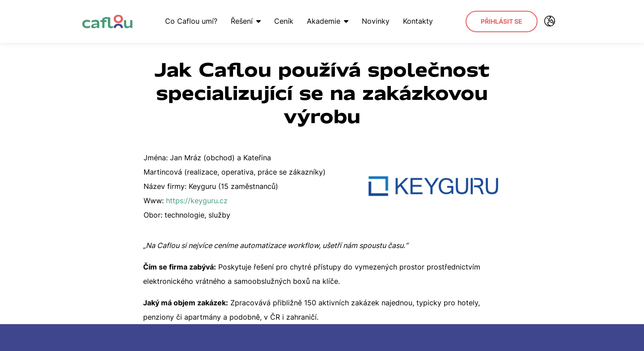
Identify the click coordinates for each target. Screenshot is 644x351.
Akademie (328, 21)
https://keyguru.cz (197, 201)
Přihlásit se (502, 21)
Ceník (284, 21)
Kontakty (418, 21)
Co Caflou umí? (191, 21)
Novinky (376, 21)
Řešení (246, 21)
